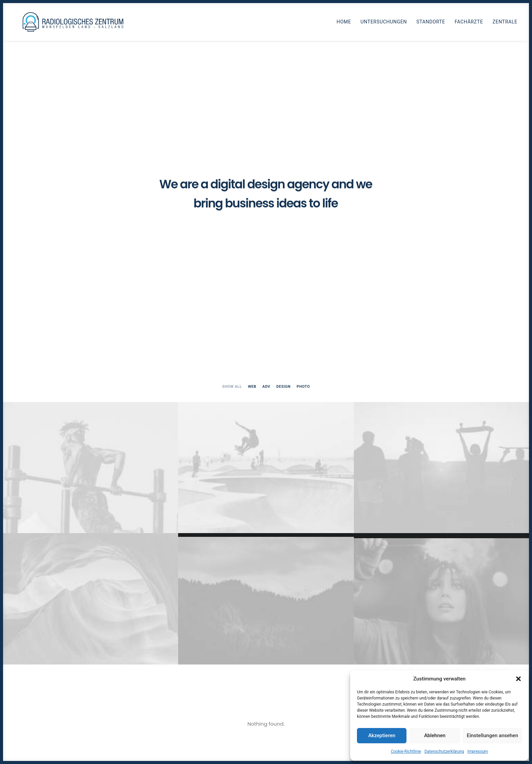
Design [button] (283, 144)
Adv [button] (266, 144)
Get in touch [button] (266, 680)
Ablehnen (435, 735)
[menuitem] (346, 23)
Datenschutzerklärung (444, 751)
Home (344, 23)
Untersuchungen (384, 23)
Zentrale (505, 23)
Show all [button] (232, 144)
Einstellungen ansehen (492, 735)
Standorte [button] (431, 23)
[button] (518, 679)
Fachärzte (469, 23)
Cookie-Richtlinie (406, 751)
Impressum (478, 751)
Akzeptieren (382, 735)
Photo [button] (303, 144)
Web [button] (252, 144)
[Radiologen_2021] (75, 23)
